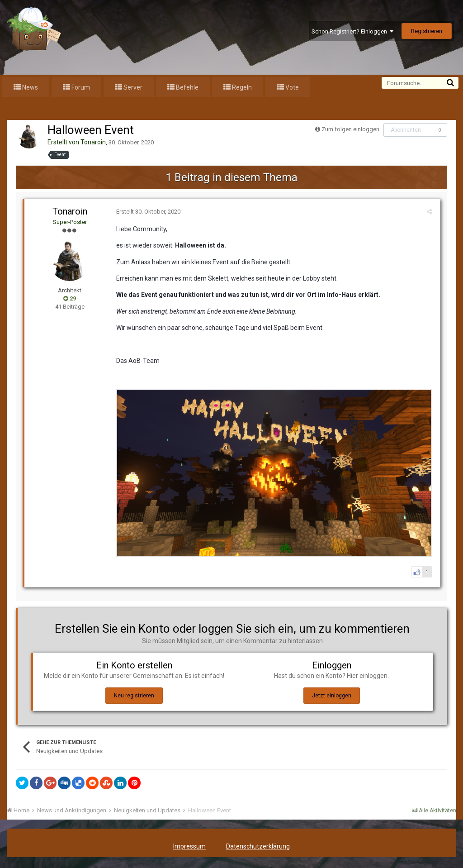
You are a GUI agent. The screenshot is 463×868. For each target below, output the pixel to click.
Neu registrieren (134, 697)
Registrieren (427, 31)
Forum (80, 87)
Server (132, 87)
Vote (291, 87)
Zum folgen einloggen (350, 129)
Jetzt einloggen (332, 697)
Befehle (187, 87)
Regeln (241, 87)
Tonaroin (93, 142)
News (29, 87)
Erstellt (147, 212)
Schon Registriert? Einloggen (352, 31)
